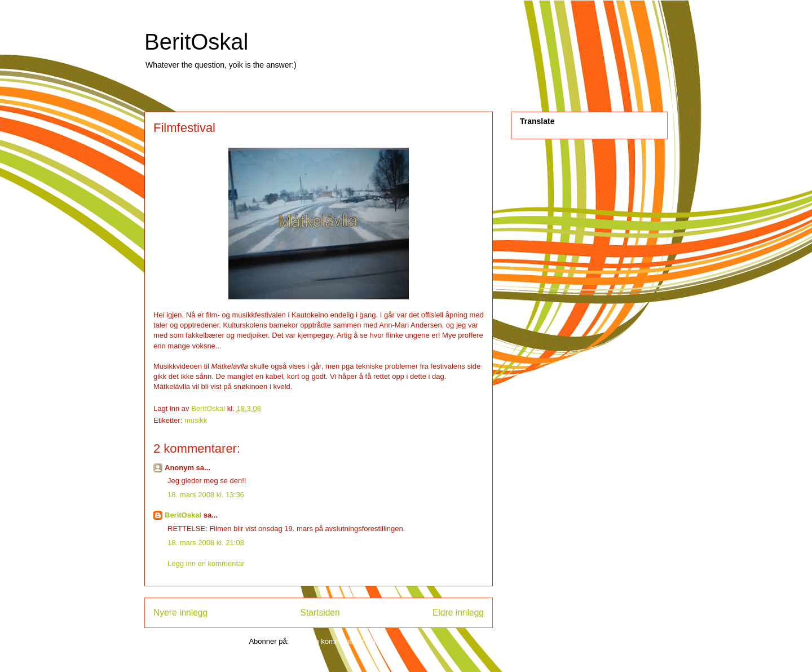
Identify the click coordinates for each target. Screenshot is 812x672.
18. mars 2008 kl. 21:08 (206, 543)
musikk (196, 420)
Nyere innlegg (180, 613)
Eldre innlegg (458, 613)
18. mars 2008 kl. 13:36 (206, 495)
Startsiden (320, 613)
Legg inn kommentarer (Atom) (340, 641)
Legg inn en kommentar (206, 563)
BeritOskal (197, 42)
